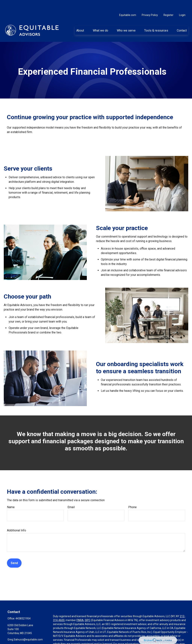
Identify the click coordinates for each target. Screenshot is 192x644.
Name (11, 496)
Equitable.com (128, 4)
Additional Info (16, 519)
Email (71, 496)
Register (168, 4)
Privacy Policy (150, 4)
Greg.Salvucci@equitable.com (25, 628)
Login (182, 4)
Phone (132, 496)
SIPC (88, 609)
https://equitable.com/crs (73, 636)
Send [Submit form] (14, 552)
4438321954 (23, 607)
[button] (80, 19)
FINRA (80, 609)
